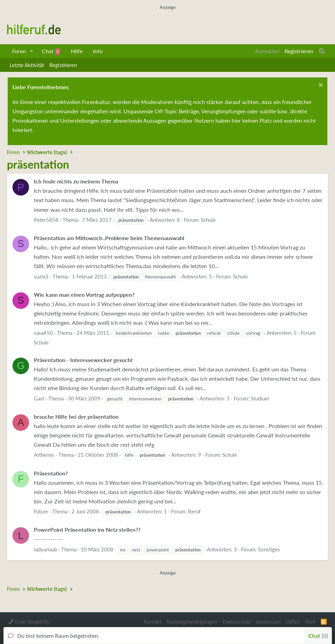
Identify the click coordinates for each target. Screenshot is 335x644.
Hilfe (77, 51)
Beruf (194, 511)
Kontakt (153, 622)
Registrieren (63, 65)
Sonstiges (269, 549)
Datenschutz (237, 622)
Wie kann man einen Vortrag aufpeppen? (84, 295)
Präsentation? (51, 473)
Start (310, 622)
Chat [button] (318, 636)
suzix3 (41, 276)
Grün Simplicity (29, 622)
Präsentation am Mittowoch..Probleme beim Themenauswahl (109, 238)
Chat (51, 51)
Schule (208, 220)
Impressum (268, 622)
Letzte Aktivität (27, 65)
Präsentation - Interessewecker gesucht (83, 360)
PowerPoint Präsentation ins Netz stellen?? (87, 529)
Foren (19, 51)
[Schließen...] (320, 86)
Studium (260, 398)
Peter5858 (46, 220)
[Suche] (322, 51)
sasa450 (43, 333)
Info (98, 51)
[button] (32, 51)
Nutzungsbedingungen (192, 622)
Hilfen (293, 622)
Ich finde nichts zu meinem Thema (76, 181)
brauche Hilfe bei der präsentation (76, 416)
